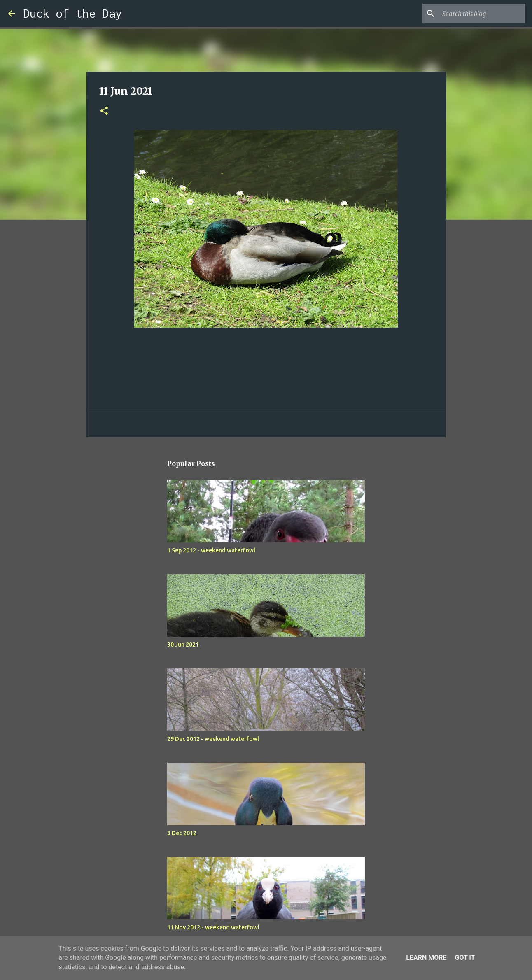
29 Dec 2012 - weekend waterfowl (213, 739)
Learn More (426, 958)
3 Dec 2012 (182, 833)
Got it (465, 958)
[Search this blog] (482, 14)
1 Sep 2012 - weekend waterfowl (211, 550)
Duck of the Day (72, 13)
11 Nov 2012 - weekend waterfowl (213, 927)
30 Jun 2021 (183, 645)
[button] (104, 111)
